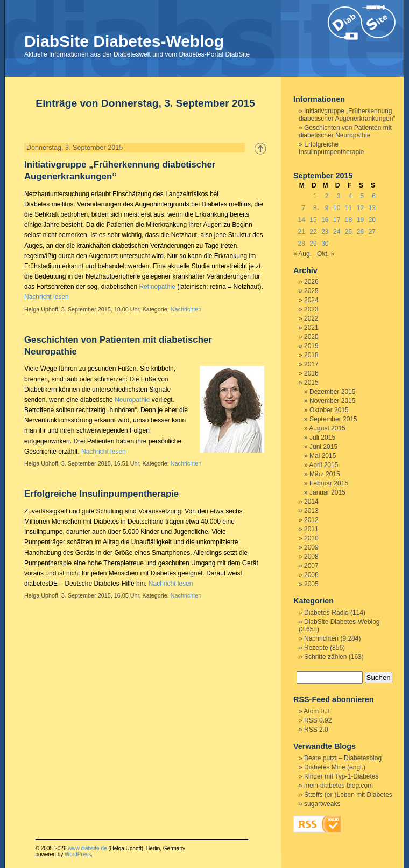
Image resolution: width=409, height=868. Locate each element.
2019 (311, 346)
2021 (311, 328)
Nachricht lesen (47, 297)
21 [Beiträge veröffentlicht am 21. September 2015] (301, 232)
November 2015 (332, 401)
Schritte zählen (325, 657)
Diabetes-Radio (326, 613)
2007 (311, 566)
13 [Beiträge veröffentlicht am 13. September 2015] (372, 208)
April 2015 (323, 465)
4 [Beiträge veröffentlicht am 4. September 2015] (351, 196)
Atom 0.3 (316, 711)
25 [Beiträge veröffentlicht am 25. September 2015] (348, 232)
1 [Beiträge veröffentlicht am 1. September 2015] (315, 196)
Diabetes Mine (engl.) (335, 767)
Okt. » (326, 254)
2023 (311, 309)
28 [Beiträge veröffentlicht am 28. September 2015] (301, 244)
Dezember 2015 (332, 392)
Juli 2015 (322, 438)
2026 (311, 282)
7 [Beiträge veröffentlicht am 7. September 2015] (303, 208)
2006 (311, 575)
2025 (311, 291)
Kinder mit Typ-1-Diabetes (341, 776)
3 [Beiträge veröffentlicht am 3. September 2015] (339, 196)
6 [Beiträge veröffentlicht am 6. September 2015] (374, 196)
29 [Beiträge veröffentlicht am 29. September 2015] (313, 244)
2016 (311, 373)
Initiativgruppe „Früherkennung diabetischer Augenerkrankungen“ (347, 115)
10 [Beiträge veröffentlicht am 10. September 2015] (337, 208)
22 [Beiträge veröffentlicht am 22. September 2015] (313, 232)
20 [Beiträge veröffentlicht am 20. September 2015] (372, 220)
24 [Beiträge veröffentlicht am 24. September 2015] (337, 232)
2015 (311, 383)
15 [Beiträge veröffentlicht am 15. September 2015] (313, 220)
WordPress (78, 854)
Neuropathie (132, 400)
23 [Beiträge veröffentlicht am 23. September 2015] (325, 232)
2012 (311, 520)
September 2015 (333, 419)
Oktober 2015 (329, 410)
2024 (311, 300)
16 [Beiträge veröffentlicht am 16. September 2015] (325, 220)
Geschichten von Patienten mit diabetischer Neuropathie (345, 131)
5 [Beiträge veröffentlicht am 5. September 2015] (362, 196)
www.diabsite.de (87, 848)
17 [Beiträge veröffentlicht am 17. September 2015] (337, 220)
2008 (311, 557)
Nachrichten (186, 309)
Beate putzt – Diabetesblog (343, 758)
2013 (311, 511)
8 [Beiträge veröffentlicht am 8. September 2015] (315, 208)
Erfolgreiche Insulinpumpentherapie (101, 494)
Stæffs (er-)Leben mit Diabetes (348, 795)
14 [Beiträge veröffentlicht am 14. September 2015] (301, 220)
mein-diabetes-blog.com (339, 786)
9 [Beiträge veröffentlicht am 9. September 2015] (327, 208)
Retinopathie (157, 287)
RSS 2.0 (316, 730)
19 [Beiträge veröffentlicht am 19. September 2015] (360, 220)
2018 (311, 355)
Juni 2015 (323, 447)
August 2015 (327, 428)
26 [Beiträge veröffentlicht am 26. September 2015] (360, 232)
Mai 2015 (323, 456)
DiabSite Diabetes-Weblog (124, 41)
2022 (311, 318)
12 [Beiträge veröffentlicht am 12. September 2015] (360, 208)
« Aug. (302, 254)
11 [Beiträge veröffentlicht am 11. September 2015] (348, 208)
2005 (311, 584)
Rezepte (316, 648)
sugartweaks (322, 804)
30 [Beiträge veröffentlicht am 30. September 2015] (325, 244)
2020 (311, 337)
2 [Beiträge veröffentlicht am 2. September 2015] (327, 196)
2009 (311, 547)
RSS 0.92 (318, 720)
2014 (311, 502)
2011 (311, 529)
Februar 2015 (329, 483)
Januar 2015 (327, 492)
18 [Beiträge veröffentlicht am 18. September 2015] (348, 220)
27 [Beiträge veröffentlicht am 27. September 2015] (372, 232)
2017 (311, 364)
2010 (311, 538)
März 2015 (325, 474)
